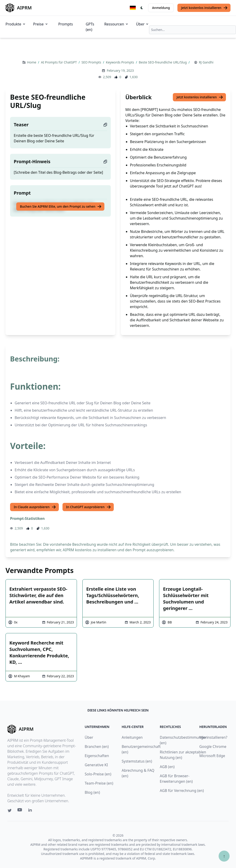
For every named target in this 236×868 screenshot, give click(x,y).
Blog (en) (92, 792)
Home (32, 62)
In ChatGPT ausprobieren (89, 507)
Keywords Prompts (121, 62)
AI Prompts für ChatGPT (59, 62)
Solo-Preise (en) (98, 774)
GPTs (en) (90, 27)
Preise (41, 24)
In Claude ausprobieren (35, 507)
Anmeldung (161, 8)
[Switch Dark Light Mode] (142, 8)
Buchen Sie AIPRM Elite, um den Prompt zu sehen (61, 207)
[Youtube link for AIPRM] (20, 811)
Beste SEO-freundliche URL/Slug (163, 62)
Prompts (66, 24)
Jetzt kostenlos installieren (204, 8)
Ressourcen (116, 24)
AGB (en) (167, 767)
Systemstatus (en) (137, 761)
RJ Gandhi (206, 62)
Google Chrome (213, 747)
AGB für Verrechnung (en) (182, 791)
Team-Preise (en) (99, 783)
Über (142, 24)
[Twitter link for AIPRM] (10, 810)
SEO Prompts (92, 62)
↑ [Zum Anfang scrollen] (224, 856)
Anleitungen (132, 737)
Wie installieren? (213, 737)
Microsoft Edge (212, 756)
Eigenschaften (97, 756)
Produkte (16, 24)
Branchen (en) (97, 747)
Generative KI (96, 765)
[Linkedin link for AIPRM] (31, 811)
